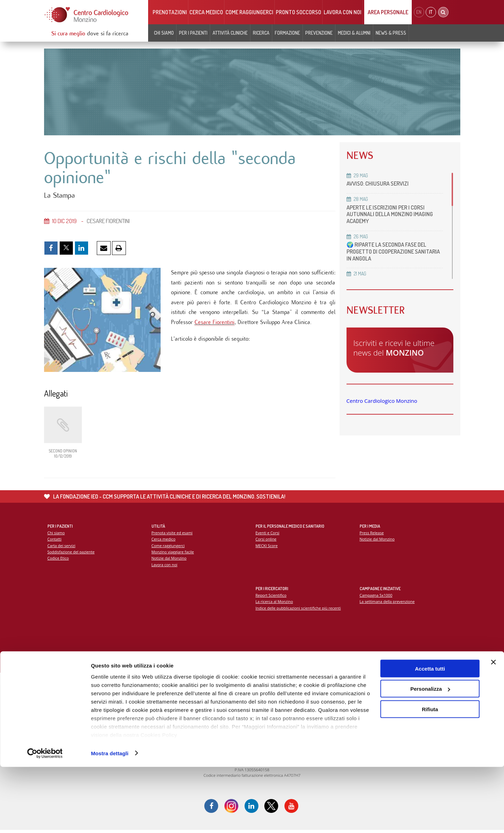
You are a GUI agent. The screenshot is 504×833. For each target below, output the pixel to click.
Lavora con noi (343, 12)
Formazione (287, 33)
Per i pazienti (193, 33)
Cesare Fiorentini (215, 325)
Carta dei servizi (62, 548)
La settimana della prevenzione (388, 603)
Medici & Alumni (354, 33)
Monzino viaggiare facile (173, 554)
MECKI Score (267, 548)
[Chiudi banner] (493, 728)
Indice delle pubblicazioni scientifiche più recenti (299, 610)
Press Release (372, 535)
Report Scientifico (271, 597)
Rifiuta (430, 775)
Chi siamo (164, 33)
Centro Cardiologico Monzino (382, 401)
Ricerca (261, 33)
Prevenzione (319, 33)
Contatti (55, 541)
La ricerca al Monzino (275, 603)
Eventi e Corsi (268, 535)
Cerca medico (206, 12)
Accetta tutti (430, 735)
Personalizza (430, 755)
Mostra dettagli (110, 819)
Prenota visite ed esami (173, 535)
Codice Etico (58, 560)
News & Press (391, 33)
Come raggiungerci (249, 12)
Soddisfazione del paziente (72, 554)
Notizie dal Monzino (169, 560)
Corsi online (266, 541)
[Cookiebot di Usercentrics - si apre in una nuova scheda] (45, 819)
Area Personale (388, 12)
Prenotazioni (170, 12)
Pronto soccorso (298, 12)
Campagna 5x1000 (377, 597)
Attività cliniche (230, 33)
